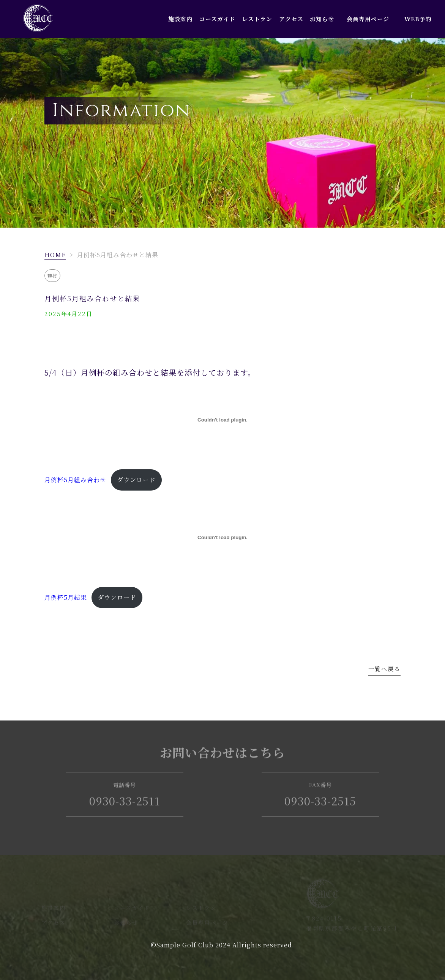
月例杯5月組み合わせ (75, 480)
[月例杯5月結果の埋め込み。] (222, 538)
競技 (52, 276)
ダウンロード (136, 480)
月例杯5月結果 (66, 597)
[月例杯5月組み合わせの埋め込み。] (222, 420)
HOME (55, 255)
